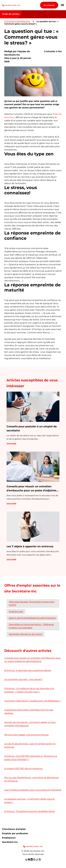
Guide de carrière (11, 14)
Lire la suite (11, 443)
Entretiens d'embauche (17, 21)
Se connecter (49, 5)
